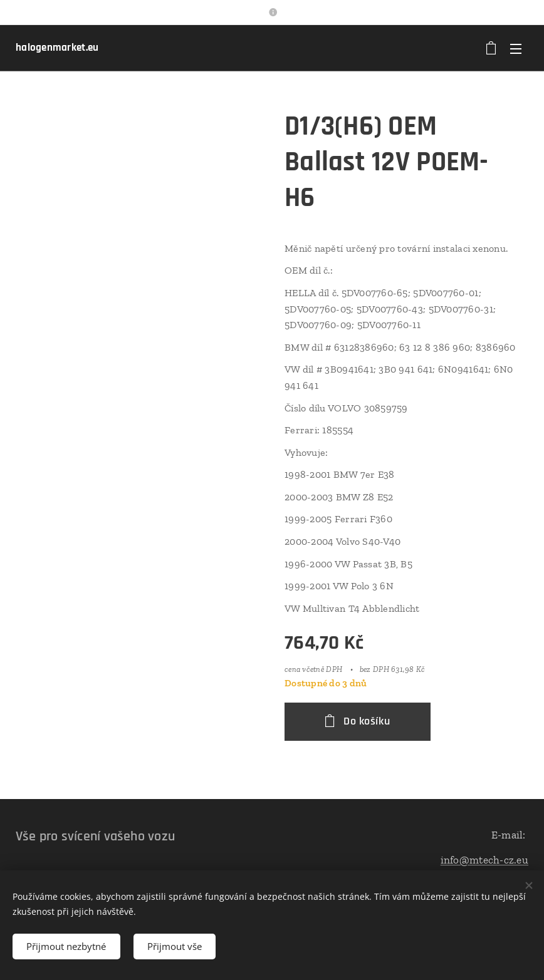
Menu (516, 49)
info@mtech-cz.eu (484, 859)
